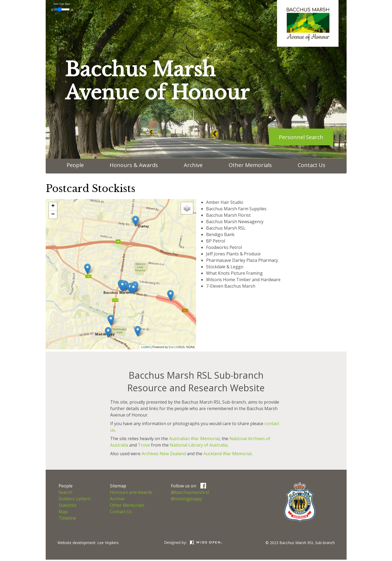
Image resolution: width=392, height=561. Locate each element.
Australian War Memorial (194, 439)
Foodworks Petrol (224, 247)
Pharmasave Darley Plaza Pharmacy (242, 260)
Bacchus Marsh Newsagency (235, 222)
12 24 (62, 10)
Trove (144, 445)
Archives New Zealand (164, 454)
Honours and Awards (131, 492)
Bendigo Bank (220, 234)
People (75, 165)
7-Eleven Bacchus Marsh (231, 286)
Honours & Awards (134, 165)
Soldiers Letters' (75, 499)
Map (63, 512)
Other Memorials (250, 165)
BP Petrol (216, 241)
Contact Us (312, 165)
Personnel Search (301, 137)
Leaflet (145, 347)
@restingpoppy (186, 499)
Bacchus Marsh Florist (228, 215)
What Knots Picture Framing (234, 273)
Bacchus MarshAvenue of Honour (157, 81)
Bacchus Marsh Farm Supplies (236, 209)
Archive (193, 165)
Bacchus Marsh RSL (226, 228)
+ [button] (53, 206)
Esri (171, 347)
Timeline (67, 518)
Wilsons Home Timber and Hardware (243, 280)
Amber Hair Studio (225, 202)
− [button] (53, 215)
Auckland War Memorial (227, 454)
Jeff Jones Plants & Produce (233, 254)
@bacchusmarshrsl (190, 492)
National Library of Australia (199, 445)
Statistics (68, 505)
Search (65, 492)
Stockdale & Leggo (225, 267)
